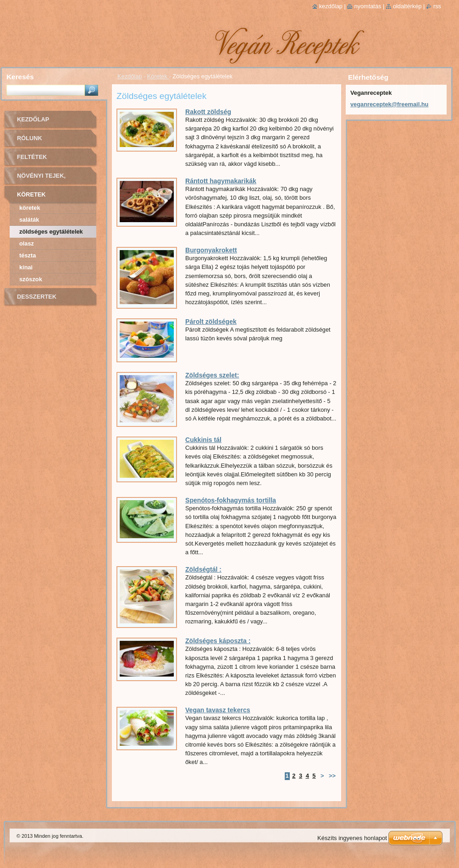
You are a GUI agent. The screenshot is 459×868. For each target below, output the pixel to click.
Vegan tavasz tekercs (218, 710)
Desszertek (37, 297)
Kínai (26, 267)
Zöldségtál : (203, 569)
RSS (437, 6)
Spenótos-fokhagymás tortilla (231, 500)
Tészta (28, 255)
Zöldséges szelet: (212, 375)
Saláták (29, 220)
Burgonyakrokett (211, 250)
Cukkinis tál (203, 440)
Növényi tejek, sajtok (41, 179)
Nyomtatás (368, 6)
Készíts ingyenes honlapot (352, 838)
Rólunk (30, 138)
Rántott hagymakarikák (221, 181)
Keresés (20, 77)
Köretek (158, 76)
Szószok (31, 279)
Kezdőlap (130, 76)
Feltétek (32, 157)
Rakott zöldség (208, 112)
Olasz (27, 243)
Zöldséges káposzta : (218, 641)
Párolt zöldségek (211, 322)
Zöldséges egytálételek (51, 232)
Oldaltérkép (407, 6)
